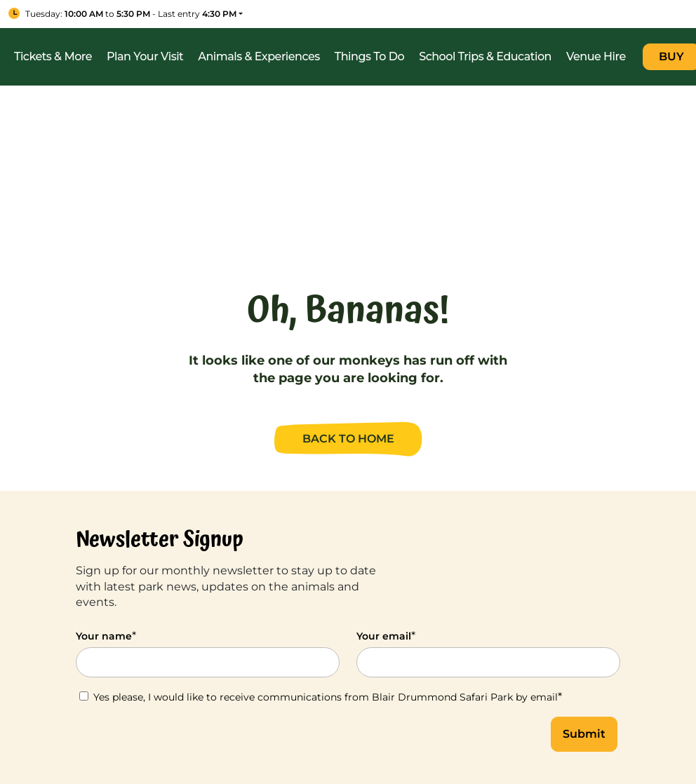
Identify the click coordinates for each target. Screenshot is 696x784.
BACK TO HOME (348, 439)
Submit (584, 734)
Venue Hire (596, 56)
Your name (106, 636)
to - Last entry (131, 14)
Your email (386, 636)
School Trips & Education (485, 56)
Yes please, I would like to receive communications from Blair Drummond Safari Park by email (321, 697)
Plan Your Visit (145, 56)
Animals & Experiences (259, 56)
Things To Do (369, 56)
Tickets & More (53, 56)
